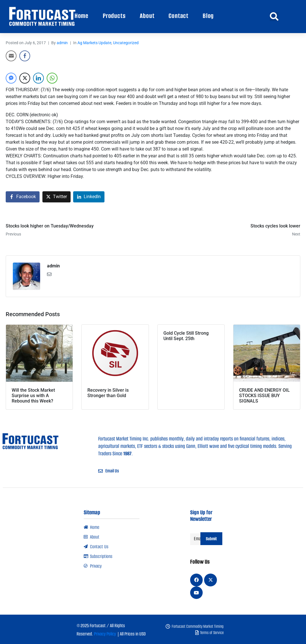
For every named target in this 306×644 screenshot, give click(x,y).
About (147, 16)
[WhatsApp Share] (52, 78)
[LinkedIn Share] (38, 78)
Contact (178, 16)
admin (62, 43)
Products (114, 16)
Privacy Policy (105, 634)
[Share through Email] (11, 56)
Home (82, 16)
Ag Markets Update (94, 43)
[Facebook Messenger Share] (11, 78)
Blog (208, 16)
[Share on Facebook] (23, 197)
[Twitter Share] (25, 78)
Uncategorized (126, 43)
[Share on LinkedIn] (89, 197)
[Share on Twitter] (57, 197)
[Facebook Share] (25, 56)
